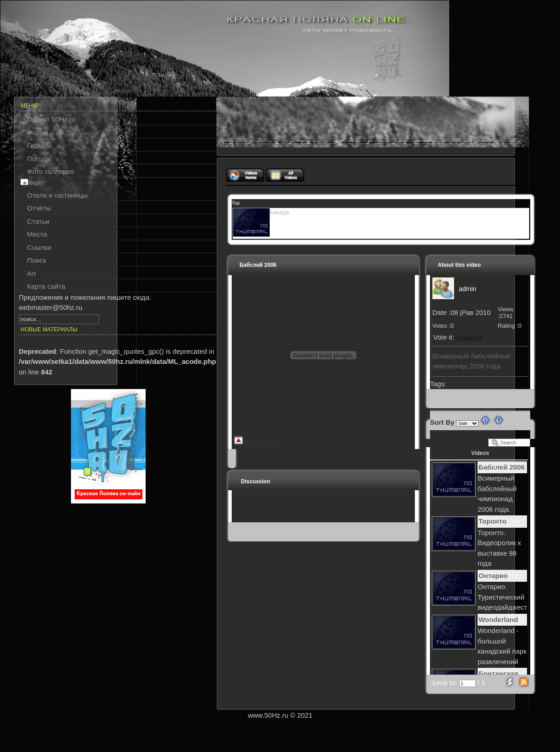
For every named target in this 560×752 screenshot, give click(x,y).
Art (31, 273)
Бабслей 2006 (502, 467)
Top (236, 203)
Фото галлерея (51, 171)
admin (468, 289)
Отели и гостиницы (57, 195)
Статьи (38, 221)
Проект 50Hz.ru (51, 119)
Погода (38, 159)
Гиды (35, 145)
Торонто (492, 521)
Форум (38, 133)
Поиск (37, 260)
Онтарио (493, 576)
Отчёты (39, 208)
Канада (279, 212)
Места (37, 234)
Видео (36, 183)
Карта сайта (46, 286)
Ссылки (39, 247)
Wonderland (498, 619)
